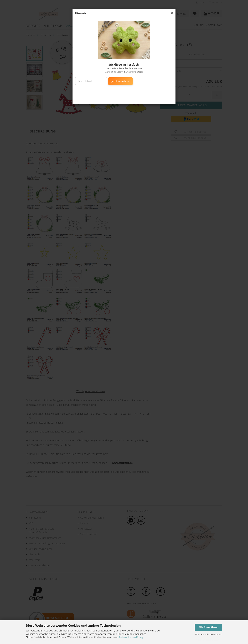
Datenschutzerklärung (131, 637)
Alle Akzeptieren (208, 627)
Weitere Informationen (208, 634)
